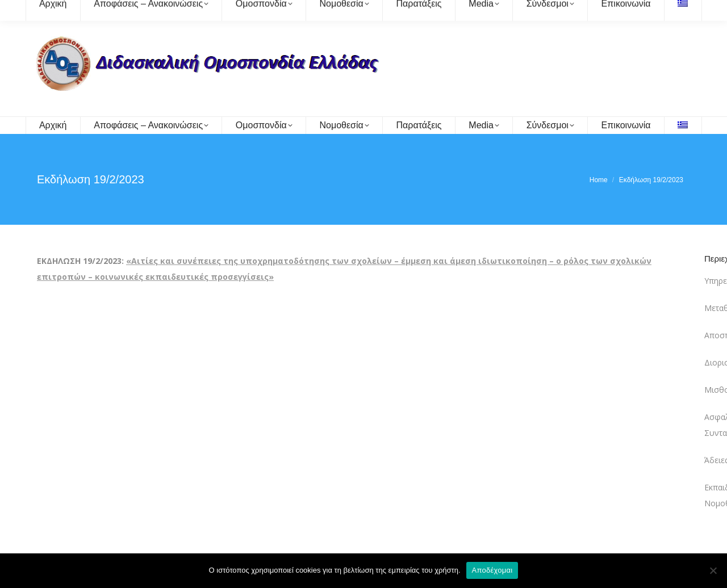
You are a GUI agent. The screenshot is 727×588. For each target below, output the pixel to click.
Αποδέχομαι (492, 570)
